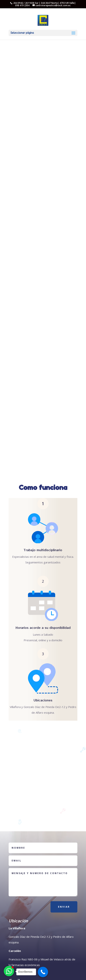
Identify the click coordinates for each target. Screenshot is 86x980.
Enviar (64, 907)
